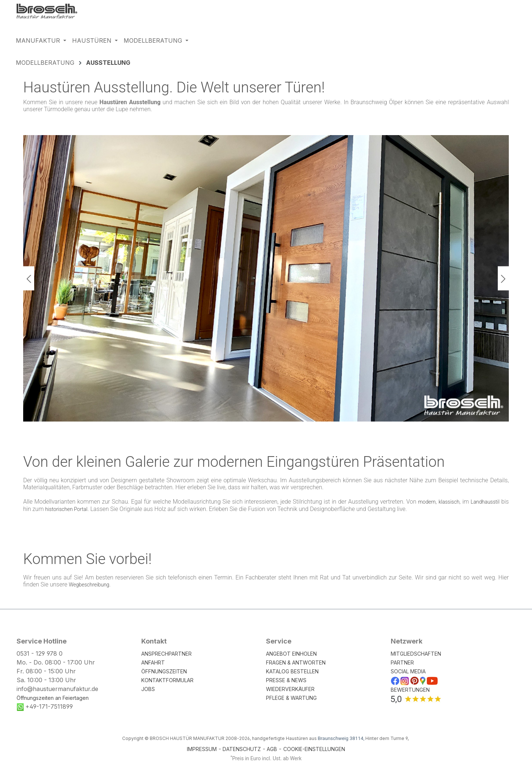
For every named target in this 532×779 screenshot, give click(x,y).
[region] (266, 278)
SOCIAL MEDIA (408, 671)
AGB (272, 749)
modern (427, 502)
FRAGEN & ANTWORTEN (296, 662)
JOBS (148, 689)
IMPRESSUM (202, 749)
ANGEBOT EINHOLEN (291, 654)
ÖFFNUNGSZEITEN (164, 671)
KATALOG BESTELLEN (292, 671)
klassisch (449, 502)
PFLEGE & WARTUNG (291, 698)
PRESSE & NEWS (286, 680)
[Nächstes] (503, 278)
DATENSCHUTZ (242, 749)
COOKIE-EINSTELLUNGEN (314, 749)
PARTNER (402, 662)
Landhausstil (485, 502)
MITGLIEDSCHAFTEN (416, 654)
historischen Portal (66, 509)
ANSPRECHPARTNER (166, 654)
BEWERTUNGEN (410, 690)
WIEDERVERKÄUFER (290, 689)
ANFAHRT (153, 662)
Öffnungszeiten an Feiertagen (53, 698)
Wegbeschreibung (89, 585)
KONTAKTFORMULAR (167, 680)
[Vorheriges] (29, 278)
